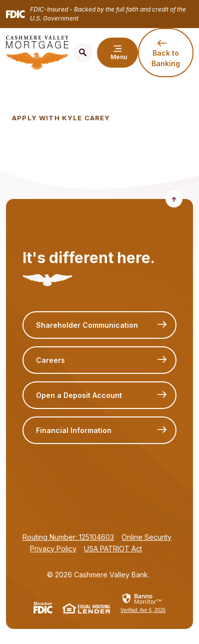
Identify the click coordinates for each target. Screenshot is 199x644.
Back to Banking (166, 58)
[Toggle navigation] (117, 53)
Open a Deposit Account (79, 395)
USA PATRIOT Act (113, 549)
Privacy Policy (53, 549)
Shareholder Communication (87, 325)
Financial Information (74, 430)
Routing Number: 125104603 (68, 537)
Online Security (146, 537)
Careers (50, 360)
